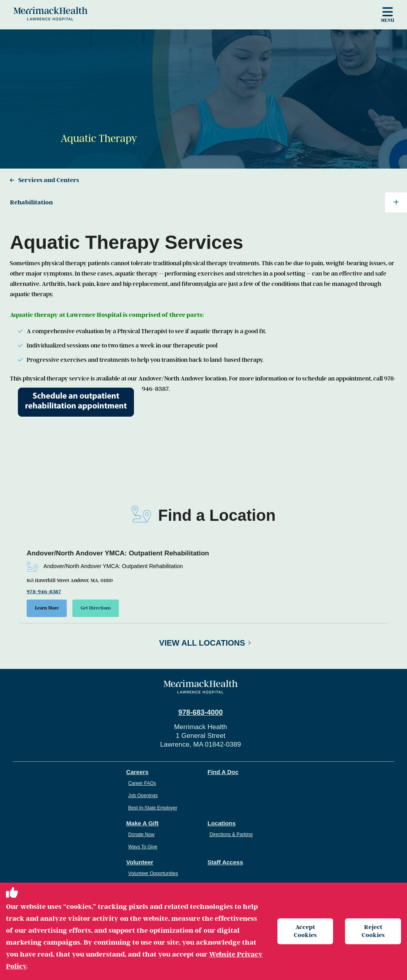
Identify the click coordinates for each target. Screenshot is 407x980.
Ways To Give (143, 847)
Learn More (47, 608)
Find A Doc (223, 772)
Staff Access (225, 862)
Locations (222, 823)
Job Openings (143, 796)
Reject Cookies (373, 931)
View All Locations (202, 643)
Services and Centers (49, 180)
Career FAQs (142, 783)
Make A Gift (142, 823)
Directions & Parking (231, 834)
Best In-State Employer (153, 808)
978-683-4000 (200, 712)
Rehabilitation (208, 202)
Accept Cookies (305, 931)
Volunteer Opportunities (153, 873)
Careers (138, 772)
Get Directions (96, 608)
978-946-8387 (44, 592)
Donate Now (141, 834)
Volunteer (140, 862)
